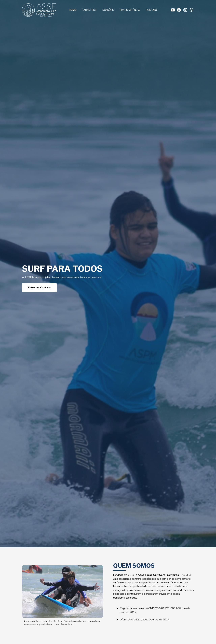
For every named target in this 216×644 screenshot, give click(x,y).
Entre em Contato (39, 288)
